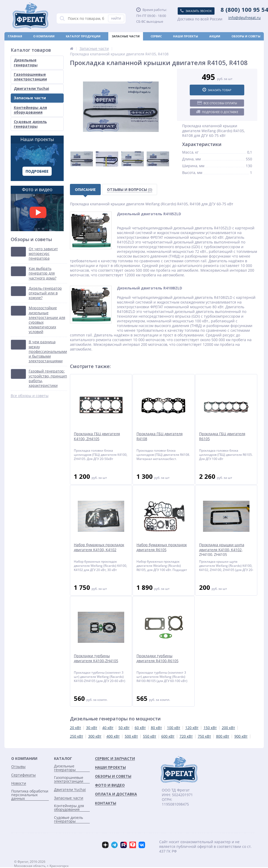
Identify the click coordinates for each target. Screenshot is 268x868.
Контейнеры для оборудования (30, 110)
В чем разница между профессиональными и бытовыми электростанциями (48, 351)
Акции (215, 36)
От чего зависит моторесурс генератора (43, 254)
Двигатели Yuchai (31, 88)
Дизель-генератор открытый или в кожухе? (45, 293)
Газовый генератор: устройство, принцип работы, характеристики (48, 378)
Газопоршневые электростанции (30, 77)
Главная (15, 36)
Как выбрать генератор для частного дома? (43, 273)
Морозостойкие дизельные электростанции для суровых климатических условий (47, 320)
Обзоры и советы (246, 36)
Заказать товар (217, 90)
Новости (142, 45)
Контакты (252, 45)
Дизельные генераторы (26, 62)
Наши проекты (186, 36)
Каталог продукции (83, 36)
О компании (44, 36)
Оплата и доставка (25, 45)
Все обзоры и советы (30, 396)
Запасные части (126, 36)
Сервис (156, 36)
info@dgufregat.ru (245, 18)
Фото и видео (37, 209)
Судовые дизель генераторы (30, 124)
